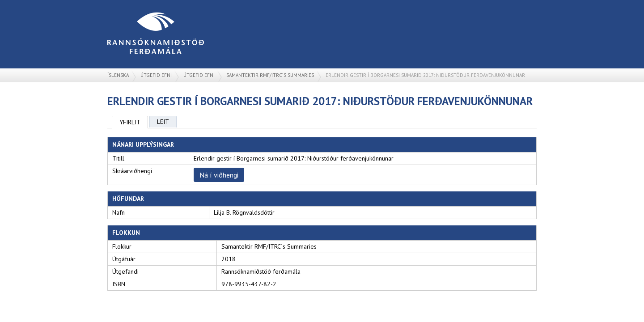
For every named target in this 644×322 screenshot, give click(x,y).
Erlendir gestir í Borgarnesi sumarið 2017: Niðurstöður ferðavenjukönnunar (425, 75)
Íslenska (118, 75)
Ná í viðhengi (219, 175)
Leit (163, 122)
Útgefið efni (156, 75)
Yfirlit (130, 122)
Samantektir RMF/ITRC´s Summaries (270, 75)
